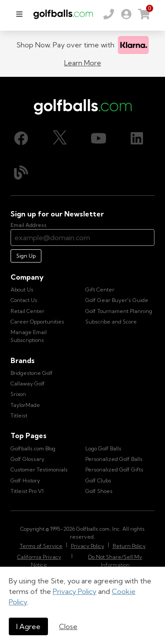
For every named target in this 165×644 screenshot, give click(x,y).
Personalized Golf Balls (114, 459)
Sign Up (26, 256)
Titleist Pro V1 (27, 491)
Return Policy (129, 546)
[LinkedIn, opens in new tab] (137, 138)
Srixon (18, 394)
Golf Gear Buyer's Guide (117, 300)
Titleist (19, 416)
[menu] (19, 14)
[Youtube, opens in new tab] (99, 138)
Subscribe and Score (111, 322)
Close (68, 626)
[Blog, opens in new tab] (21, 173)
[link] (126, 14)
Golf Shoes (99, 491)
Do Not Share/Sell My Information (115, 561)
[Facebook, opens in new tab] (21, 138)
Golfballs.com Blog (33, 448)
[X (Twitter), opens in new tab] (60, 138)
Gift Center (100, 290)
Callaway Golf (28, 383)
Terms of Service (41, 546)
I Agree (28, 626)
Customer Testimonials (39, 470)
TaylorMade (25, 405)
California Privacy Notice (39, 561)
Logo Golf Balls (103, 448)
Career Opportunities (37, 322)
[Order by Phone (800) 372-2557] (109, 14)
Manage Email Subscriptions (29, 336)
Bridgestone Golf (32, 373)
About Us (22, 290)
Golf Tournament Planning (119, 311)
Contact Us (24, 300)
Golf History (25, 480)
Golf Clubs (98, 480)
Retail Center (27, 311)
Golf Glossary (27, 459)
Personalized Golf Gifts (114, 470)
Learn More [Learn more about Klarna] (83, 63)
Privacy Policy (75, 591)
